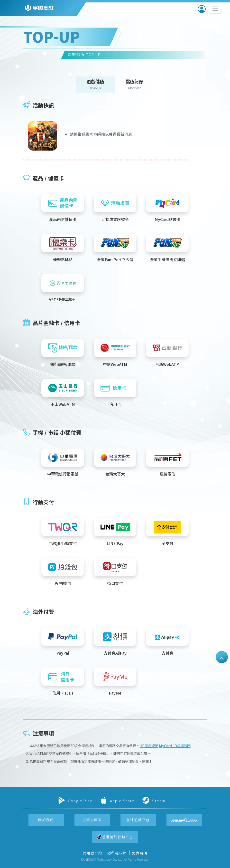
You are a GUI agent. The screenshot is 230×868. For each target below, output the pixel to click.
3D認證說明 (149, 746)
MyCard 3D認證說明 (175, 746)
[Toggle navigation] (215, 9)
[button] (96, 85)
